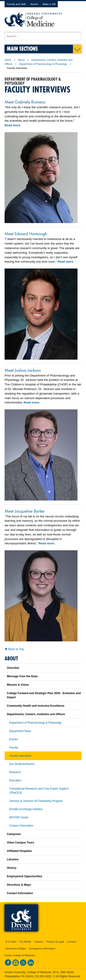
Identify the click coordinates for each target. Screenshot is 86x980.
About (21, 60)
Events (13, 739)
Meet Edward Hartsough (26, 233)
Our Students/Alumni (22, 764)
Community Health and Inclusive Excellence (36, 706)
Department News (20, 731)
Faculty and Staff (16, 4)
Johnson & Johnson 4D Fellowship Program (36, 801)
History (12, 868)
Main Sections (22, 49)
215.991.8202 (43, 976)
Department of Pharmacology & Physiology (43, 64)
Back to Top (14, 649)
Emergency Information (42, 948)
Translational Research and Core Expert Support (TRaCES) (39, 791)
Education (15, 780)
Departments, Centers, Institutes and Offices (36, 714)
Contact (72, 942)
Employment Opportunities (25, 876)
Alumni (34, 4)
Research (15, 772)
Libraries (13, 859)
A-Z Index (11, 942)
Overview (13, 668)
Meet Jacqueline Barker (25, 511)
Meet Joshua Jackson (23, 370)
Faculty (14, 748)
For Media (25, 942)
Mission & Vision (18, 685)
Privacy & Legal (55, 942)
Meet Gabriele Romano (25, 102)
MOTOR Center (19, 817)
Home (8, 60)
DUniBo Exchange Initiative (26, 809)
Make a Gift (49, 4)
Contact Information (21, 826)
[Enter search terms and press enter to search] (43, 36)
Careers (39, 942)
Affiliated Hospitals (19, 851)
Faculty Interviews (20, 756)
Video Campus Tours (21, 843)
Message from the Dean (22, 676)
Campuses (14, 834)
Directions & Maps (19, 885)
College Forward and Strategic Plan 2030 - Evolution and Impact (44, 695)
